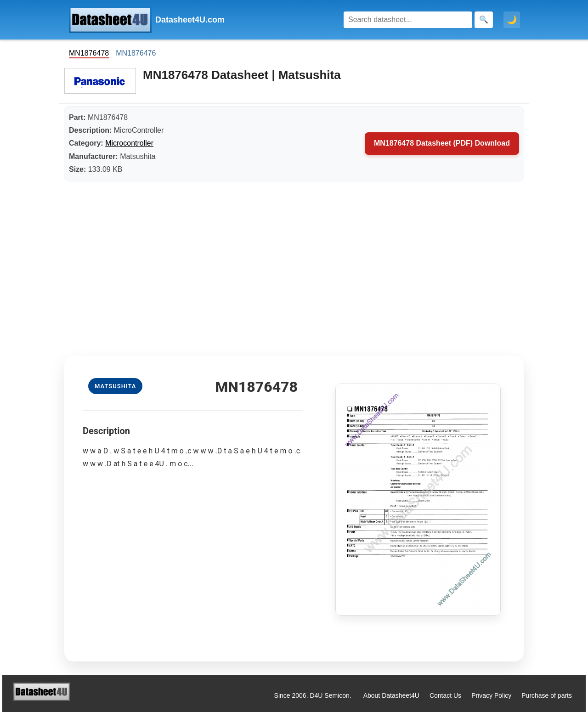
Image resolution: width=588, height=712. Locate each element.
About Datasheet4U (391, 695)
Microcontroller (129, 143)
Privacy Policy (491, 695)
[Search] (408, 20)
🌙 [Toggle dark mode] (512, 20)
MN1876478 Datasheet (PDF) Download (442, 143)
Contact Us (445, 695)
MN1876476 (136, 53)
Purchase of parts (547, 695)
